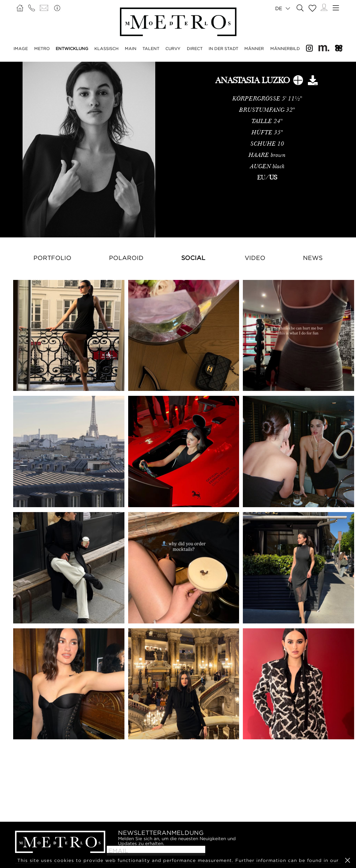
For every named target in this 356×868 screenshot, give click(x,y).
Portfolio (52, 258)
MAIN (131, 49)
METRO (42, 49)
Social (193, 258)
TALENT (151, 49)
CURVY (173, 49)
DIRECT (195, 49)
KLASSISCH (106, 49)
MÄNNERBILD (285, 49)
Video (255, 258)
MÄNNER (254, 49)
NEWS (313, 258)
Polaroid (126, 258)
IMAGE (21, 49)
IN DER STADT (223, 49)
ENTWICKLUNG (72, 49)
